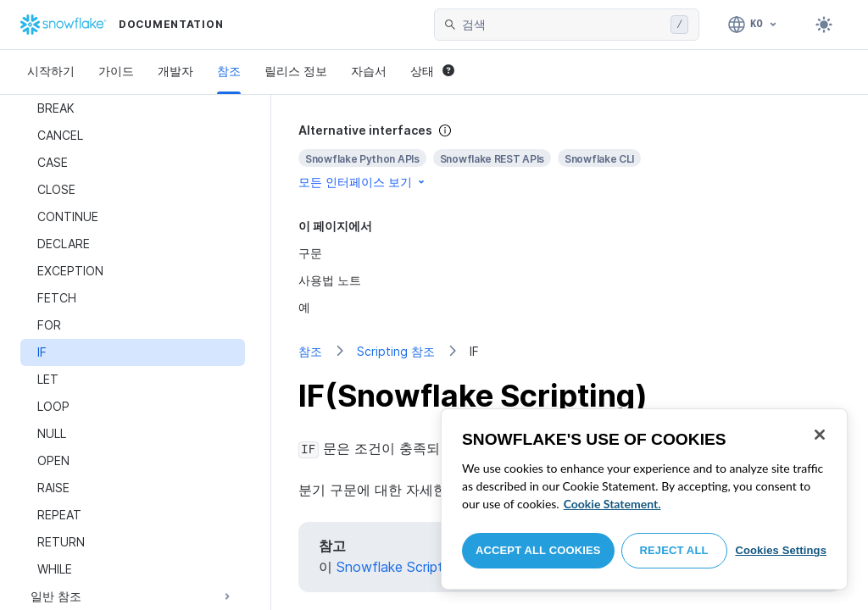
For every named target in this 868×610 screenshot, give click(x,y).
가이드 (116, 71)
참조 (229, 71)
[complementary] (570, 156)
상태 (432, 71)
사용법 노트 (330, 280)
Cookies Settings (781, 550)
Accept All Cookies (538, 550)
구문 (310, 253)
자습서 (369, 71)
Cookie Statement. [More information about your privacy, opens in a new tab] (612, 504)
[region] (644, 499)
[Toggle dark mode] (824, 25)
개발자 (175, 71)
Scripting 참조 (396, 351)
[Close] (820, 435)
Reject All (674, 550)
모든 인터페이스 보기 (363, 182)
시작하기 (51, 71)
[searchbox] (563, 25)
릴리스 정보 (296, 71)
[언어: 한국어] (753, 25)
